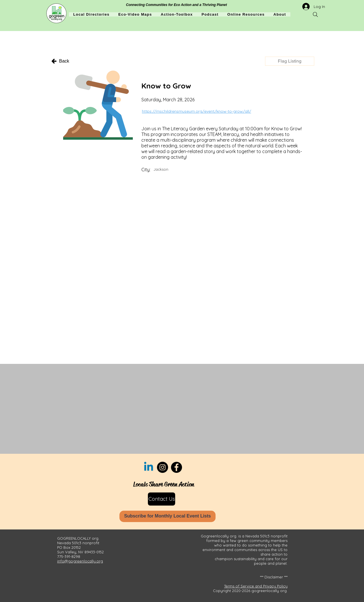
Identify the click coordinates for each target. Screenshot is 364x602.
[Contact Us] (162, 499)
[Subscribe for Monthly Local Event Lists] (167, 516)
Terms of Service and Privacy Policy (256, 586)
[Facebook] (176, 467)
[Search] (315, 15)
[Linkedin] (149, 467)
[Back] (60, 61)
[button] (290, 61)
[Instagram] (163, 467)
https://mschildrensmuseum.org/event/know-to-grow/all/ (197, 111)
